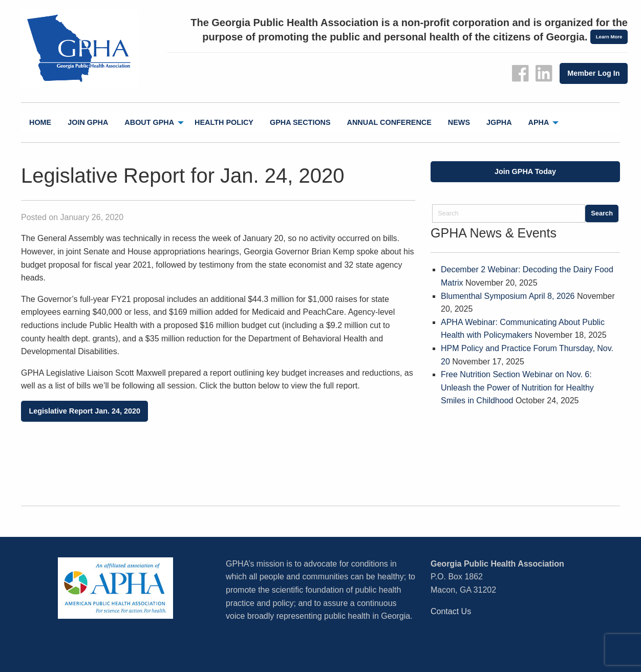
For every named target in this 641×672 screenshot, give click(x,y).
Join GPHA (88, 122)
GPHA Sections (300, 122)
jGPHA (499, 122)
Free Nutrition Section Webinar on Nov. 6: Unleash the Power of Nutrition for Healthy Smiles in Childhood (517, 387)
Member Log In (593, 73)
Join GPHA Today (525, 171)
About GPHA (149, 122)
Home (40, 122)
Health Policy (224, 122)
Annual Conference (389, 122)
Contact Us (451, 611)
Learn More (609, 37)
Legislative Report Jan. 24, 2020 (84, 411)
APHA (539, 122)
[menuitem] (40, 123)
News (459, 122)
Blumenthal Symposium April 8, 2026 (508, 296)
